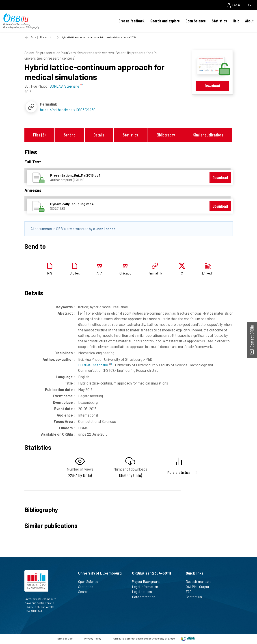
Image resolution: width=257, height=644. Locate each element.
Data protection (146, 597)
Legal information (147, 587)
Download (212, 86)
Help (236, 21)
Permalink (155, 273)
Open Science (196, 21)
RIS (50, 273)
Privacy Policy (93, 638)
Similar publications (208, 135)
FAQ (191, 592)
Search (85, 592)
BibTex (75, 273)
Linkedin (208, 273)
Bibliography (166, 135)
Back (33, 37)
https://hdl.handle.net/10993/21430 (68, 110)
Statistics (219, 21)
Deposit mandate (200, 581)
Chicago (125, 273)
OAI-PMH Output (199, 587)
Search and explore (165, 21)
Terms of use (64, 638)
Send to (70, 135)
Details (99, 135)
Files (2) (39, 135)
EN (249, 5)
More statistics (179, 472)
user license (106, 229)
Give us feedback (132, 21)
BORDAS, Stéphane (95, 365)
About (249, 21)
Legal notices (144, 592)
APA (99, 273)
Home (43, 37)
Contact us (196, 597)
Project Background (148, 581)
